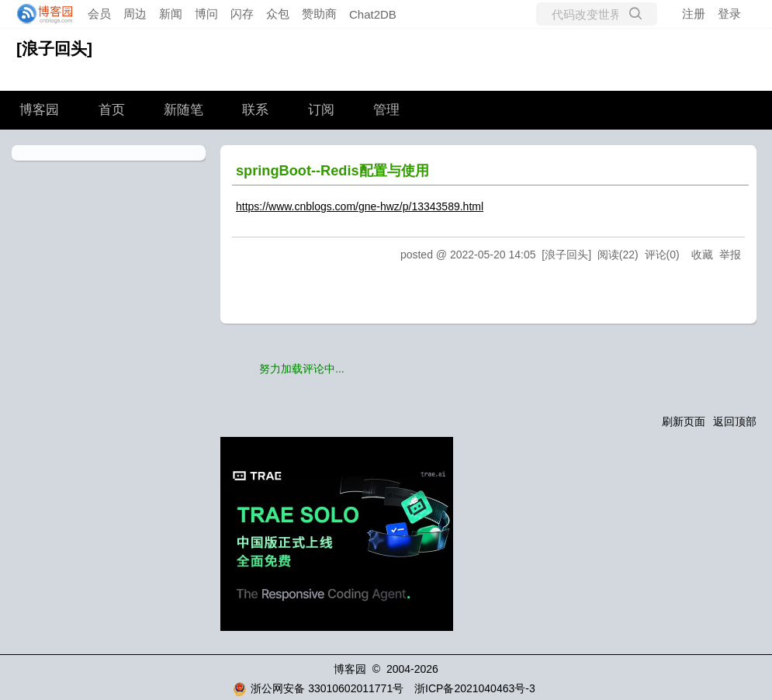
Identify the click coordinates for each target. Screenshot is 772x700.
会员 (99, 14)
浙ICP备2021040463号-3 (475, 688)
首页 (112, 110)
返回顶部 (735, 421)
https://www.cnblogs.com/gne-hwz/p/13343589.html (360, 206)
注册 (694, 14)
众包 (278, 14)
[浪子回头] (54, 49)
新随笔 (183, 110)
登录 (729, 14)
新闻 (171, 14)
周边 (135, 14)
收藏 (702, 255)
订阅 (321, 110)
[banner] (40, 14)
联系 (255, 110)
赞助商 (319, 14)
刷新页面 (684, 421)
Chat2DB (373, 14)
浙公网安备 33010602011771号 (318, 688)
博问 (206, 14)
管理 (386, 110)
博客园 (39, 110)
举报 (730, 255)
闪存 (242, 14)
